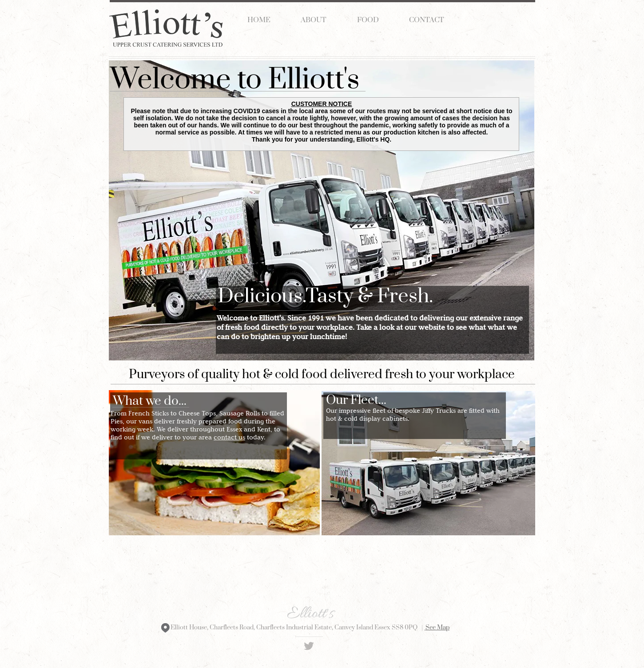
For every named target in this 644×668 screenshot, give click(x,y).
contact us (229, 437)
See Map (437, 628)
